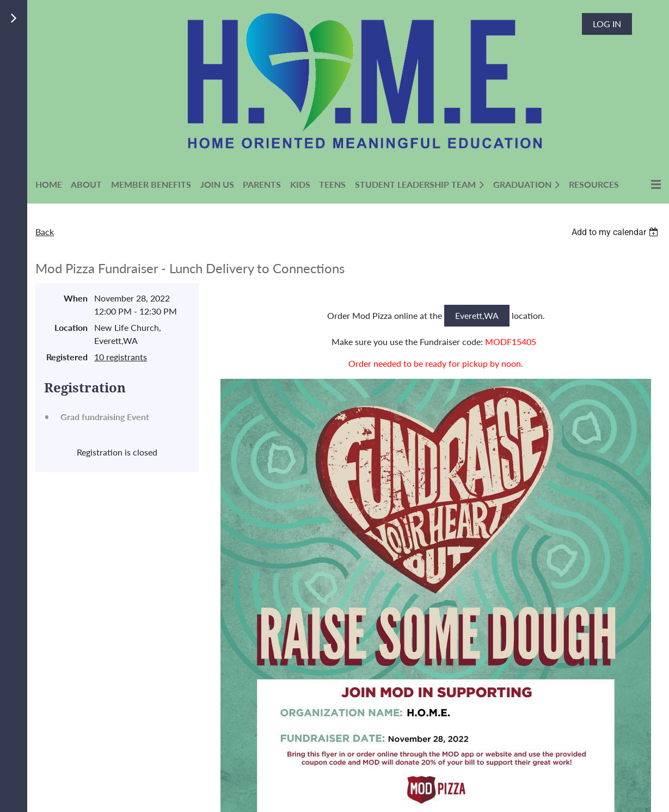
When (76, 298)
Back (45, 232)
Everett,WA (477, 315)
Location (71, 327)
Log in (607, 24)
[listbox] (616, 232)
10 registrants (121, 357)
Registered (67, 357)
